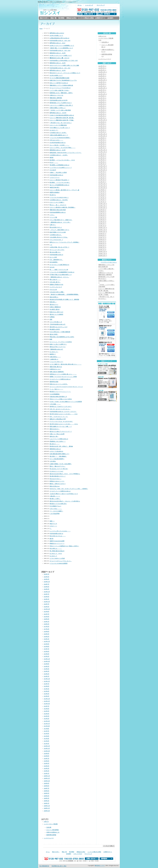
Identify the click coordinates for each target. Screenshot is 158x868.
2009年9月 (46, 784)
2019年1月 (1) (102, 104)
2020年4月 (46, 619)
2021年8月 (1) (102, 96)
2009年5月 (46, 793)
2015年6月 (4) (102, 128)
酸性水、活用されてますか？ (58, 484)
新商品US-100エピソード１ (57, 481)
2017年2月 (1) (102, 110)
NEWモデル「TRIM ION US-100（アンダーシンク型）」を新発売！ (69, 489)
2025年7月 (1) (102, 66)
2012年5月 (46, 711)
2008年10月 (47, 811)
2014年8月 (46, 664)
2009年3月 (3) (102, 246)
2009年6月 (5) (102, 240)
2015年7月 (46, 649)
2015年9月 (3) (102, 122)
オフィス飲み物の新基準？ (57, 459)
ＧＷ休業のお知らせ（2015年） (58, 133)
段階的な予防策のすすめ (56, 285)
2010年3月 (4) (102, 222)
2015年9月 (46, 644)
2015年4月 (46, 654)
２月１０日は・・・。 (56, 509)
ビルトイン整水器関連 (52, 830)
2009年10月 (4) (103, 232)
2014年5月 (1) (102, 140)
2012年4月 (46, 714)
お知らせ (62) (102, 36)
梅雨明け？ (53, 354)
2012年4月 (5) (102, 178)
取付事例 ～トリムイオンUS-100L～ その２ (62, 160)
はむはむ (52, 267)
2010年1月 (46, 774)
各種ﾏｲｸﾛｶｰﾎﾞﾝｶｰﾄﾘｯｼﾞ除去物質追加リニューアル (63, 80)
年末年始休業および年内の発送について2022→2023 (64, 61)
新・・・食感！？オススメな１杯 (59, 270)
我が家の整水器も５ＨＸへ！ (58, 476)
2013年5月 (46, 689)
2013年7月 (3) (102, 154)
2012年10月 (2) (103, 170)
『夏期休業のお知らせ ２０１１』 (59, 277)
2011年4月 (46, 736)
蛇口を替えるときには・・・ (58, 536)
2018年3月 (46, 624)
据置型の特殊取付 (55, 193)
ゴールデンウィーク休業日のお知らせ (60, 379)
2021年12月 (47, 609)
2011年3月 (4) (102, 198)
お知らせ (46, 822)
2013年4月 (46, 691)
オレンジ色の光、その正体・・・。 (60, 145)
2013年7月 (46, 684)
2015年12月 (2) (103, 120)
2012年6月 (46, 709)
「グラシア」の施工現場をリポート (60, 230)
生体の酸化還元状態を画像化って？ (60, 454)
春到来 (52, 158)
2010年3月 (46, 769)
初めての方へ (44, 18)
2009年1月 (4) (102, 250)
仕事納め (52, 317)
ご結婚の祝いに (54, 359)
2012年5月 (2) (102, 176)
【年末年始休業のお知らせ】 (58, 324)
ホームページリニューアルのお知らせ (60, 88)
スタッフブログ (78, 854)
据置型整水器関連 (51, 835)
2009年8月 (46, 786)
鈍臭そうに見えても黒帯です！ (58, 344)
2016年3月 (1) (102, 114)
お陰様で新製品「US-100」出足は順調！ (61, 464)
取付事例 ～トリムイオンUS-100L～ (60, 183)
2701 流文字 (53, 170)
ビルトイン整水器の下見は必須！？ (60, 180)
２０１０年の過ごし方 (56, 322)
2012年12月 (47, 699)
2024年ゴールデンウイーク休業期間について (62, 46)
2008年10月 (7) (103, 256)
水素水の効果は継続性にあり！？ (59, 135)
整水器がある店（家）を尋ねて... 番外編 (61, 446)
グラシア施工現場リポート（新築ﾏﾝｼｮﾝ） (61, 220)
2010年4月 (46, 766)
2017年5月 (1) (102, 108)
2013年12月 (47, 679)
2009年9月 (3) (102, 234)
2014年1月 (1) (102, 148)
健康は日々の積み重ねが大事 (58, 419)
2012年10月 (47, 704)
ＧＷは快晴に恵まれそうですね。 (59, 237)
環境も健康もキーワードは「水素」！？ (61, 427)
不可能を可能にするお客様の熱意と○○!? (61, 275)
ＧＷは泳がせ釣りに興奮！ (57, 292)
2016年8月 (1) (102, 112)
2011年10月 (47, 726)
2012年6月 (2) (102, 174)
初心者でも (53, 195)
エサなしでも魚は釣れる (56, 452)
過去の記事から (54, 297)
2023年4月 (46, 597)
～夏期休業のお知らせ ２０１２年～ (60, 222)
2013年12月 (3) (103, 150)
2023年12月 (47, 592)
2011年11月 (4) (103, 186)
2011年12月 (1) (103, 184)
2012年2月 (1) (102, 182)
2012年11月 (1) (103, 168)
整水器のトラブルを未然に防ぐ (58, 504)
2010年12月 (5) (103, 204)
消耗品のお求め (71, 18)
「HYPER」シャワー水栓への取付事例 (60, 110)
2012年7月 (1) (102, 172)
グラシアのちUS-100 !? (56, 240)
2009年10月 (47, 781)
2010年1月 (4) (102, 226)
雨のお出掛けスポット (56, 227)
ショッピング (89, 5)
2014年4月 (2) (102, 142)
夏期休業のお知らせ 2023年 (58, 53)
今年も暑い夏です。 (55, 282)
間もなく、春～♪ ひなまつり (58, 205)
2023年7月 (46, 594)
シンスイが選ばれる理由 (86, 18)
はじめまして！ (54, 130)
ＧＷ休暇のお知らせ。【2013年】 (59, 200)
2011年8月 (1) (102, 190)
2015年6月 (46, 652)
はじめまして (53, 556)
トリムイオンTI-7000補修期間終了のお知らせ (62, 272)
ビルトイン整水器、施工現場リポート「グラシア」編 (64, 190)
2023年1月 (46, 599)
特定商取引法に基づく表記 (59, 866)
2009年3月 (46, 798)
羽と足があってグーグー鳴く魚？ (59, 469)
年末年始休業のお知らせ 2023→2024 (60, 51)
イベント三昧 (53, 217)
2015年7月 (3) (102, 126)
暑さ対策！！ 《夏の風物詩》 (58, 457)
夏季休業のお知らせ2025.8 (57, 33)
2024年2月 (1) (102, 78)
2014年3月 (46, 671)
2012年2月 (46, 719)
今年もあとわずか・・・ (56, 140)
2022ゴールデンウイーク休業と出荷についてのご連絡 (64, 66)
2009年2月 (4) (102, 248)
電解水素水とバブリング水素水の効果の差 (61, 86)
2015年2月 (46, 657)
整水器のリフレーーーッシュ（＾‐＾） (60, 392)
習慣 (51, 320)
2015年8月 (46, 647)
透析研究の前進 (54, 382)
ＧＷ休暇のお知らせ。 (56, 235)
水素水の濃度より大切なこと (58, 108)
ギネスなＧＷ (53, 290)
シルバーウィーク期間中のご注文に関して (61, 105)
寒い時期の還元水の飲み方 (57, 551)
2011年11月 (47, 724)
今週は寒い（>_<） (55, 496)
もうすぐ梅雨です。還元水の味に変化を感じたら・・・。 (66, 364)
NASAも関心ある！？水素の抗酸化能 (60, 332)
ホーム (80, 5)
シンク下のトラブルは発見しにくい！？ (61, 168)
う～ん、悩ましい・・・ (56, 389)
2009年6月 (46, 791)
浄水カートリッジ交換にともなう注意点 (61, 399)
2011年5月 (46, 734)
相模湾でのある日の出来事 (57, 541)
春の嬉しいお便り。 (55, 499)
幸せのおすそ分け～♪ (56, 479)
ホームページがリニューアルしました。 (61, 561)
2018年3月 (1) (102, 106)
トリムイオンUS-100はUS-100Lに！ (59, 198)
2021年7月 (46, 614)
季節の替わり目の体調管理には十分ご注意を (62, 337)
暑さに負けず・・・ (55, 280)
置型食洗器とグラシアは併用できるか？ (61, 103)
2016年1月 (46, 639)
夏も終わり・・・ (55, 444)
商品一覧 (53, 18)
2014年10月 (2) (103, 136)
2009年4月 (46, 796)
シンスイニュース (49, 838)
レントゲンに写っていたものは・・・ (60, 531)
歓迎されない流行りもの (56, 312)
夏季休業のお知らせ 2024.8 (57, 43)
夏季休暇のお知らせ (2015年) (58, 113)
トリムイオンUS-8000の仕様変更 (59, 564)
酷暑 (51, 339)
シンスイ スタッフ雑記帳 (51, 824)
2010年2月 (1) (102, 224)
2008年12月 (47, 806)
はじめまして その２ (56, 554)
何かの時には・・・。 (56, 549)
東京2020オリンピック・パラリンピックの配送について (65, 73)
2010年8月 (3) (102, 212)
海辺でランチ (53, 524)
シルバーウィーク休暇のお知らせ (59, 439)
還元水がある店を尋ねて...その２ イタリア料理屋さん (65, 474)
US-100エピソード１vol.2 (56, 471)
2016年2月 (46, 637)
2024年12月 (47, 582)
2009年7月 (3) (102, 238)
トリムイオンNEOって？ (56, 362)
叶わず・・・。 (54, 163)
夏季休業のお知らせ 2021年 (58, 71)
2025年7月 (46, 574)
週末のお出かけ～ (55, 429)
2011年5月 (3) (102, 194)
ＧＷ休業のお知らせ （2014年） (59, 155)
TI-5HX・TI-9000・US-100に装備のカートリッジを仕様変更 (66, 402)
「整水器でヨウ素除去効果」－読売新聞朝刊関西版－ (64, 295)
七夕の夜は (53, 461)
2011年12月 (47, 721)
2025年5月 (46, 577)
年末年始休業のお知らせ (56, 175)
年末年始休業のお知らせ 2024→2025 (60, 41)
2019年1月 (46, 622)
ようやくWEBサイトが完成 (57, 559)
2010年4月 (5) (102, 220)
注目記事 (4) (105, 42)
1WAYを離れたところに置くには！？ (60, 128)
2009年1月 (46, 803)
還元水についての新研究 (56, 315)
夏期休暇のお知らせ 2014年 (58, 150)
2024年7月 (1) (102, 74)
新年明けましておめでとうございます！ (61, 407)
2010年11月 (47, 749)
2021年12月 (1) (103, 94)
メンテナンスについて (56, 287)
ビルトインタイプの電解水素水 (58, 125)
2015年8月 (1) (102, 124)
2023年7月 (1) (102, 82)
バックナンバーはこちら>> (109, 262)
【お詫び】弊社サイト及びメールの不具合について (64, 494)
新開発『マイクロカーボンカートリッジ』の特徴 (63, 377)
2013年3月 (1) (102, 162)
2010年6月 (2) (102, 216)
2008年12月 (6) (103, 252)
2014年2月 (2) (102, 146)
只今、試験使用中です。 (56, 260)
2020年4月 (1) (102, 102)
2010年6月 (46, 761)
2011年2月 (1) (102, 200)
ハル (51, 245)
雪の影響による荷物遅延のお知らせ (60, 165)
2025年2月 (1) (102, 70)
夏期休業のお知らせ (55, 449)
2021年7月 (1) (102, 98)
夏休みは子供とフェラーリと (58, 347)
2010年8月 (46, 756)
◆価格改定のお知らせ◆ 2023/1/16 (59, 58)
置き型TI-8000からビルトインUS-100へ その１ (64, 424)
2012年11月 (47, 701)
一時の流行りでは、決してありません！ (61, 123)
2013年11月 (47, 681)
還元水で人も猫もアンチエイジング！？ (61, 432)
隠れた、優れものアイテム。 (58, 466)
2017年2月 (46, 629)
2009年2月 (46, 801)
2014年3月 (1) (102, 144)
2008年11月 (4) (103, 254)
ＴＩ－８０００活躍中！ (56, 511)
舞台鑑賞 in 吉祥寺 (55, 330)
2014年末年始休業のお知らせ (58, 143)
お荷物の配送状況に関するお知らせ (60, 38)
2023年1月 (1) (102, 86)
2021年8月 (46, 612)
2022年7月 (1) (102, 90)
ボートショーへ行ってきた (57, 250)
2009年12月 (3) (103, 228)
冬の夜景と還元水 (55, 310)
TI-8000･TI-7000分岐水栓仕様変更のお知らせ (62, 115)
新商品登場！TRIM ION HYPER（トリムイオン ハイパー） (66, 153)
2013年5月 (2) (102, 158)
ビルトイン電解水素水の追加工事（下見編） (62, 120)
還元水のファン (54, 305)
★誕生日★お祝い (55, 188)
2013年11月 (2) (103, 152)
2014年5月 (46, 667)
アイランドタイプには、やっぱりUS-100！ (61, 422)
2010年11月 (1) (103, 206)
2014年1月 (46, 676)
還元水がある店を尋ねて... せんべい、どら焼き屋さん (65, 501)
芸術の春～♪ (53, 302)
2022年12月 (47, 602)
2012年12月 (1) (103, 166)
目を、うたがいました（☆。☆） (59, 417)
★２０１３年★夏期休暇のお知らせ (60, 185)
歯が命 (52, 539)
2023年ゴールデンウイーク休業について (61, 56)
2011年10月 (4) (103, 188)
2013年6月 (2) (102, 156)
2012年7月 (46, 706)
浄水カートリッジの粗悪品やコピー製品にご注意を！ (64, 546)
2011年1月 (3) (102, 202)
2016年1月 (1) (102, 118)
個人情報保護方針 (44, 866)
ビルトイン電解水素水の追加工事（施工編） (62, 118)
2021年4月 (46, 617)
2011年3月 (46, 739)
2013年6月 (46, 686)
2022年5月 (46, 607)
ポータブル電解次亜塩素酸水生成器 (60, 78)
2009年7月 (46, 789)
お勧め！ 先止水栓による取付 (58, 173)
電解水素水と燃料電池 (56, 98)
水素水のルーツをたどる (56, 95)
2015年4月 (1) (102, 130)
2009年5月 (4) (102, 242)
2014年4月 (46, 669)
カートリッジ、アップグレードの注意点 (61, 342)
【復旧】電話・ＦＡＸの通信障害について (61, 48)
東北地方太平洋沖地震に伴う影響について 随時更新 (64, 300)
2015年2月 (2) (102, 132)
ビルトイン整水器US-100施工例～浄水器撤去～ (63, 208)
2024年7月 (46, 584)
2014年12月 (47, 659)
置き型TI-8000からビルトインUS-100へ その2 (64, 414)
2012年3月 (46, 716)
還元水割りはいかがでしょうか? (59, 327)
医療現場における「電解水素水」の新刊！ (61, 93)
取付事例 (61, 18)
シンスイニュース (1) (105, 59)
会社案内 (110, 18)
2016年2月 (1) (102, 116)
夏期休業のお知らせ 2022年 (58, 63)
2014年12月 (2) (103, 134)
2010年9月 (46, 754)
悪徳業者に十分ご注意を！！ (58, 442)
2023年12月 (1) (103, 80)
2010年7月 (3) (102, 214)
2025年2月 (46, 579)
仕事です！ (53, 225)
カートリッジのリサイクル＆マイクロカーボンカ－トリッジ (66, 387)
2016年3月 (46, 634)
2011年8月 (46, 729)
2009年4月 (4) (102, 244)
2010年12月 (47, 746)
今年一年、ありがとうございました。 (60, 409)
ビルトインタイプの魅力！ (57, 202)
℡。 (51, 529)
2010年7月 (46, 759)
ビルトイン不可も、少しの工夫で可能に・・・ (63, 148)
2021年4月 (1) (102, 100)
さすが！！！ (53, 526)
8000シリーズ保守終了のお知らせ (59, 83)
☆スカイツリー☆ (55, 178)
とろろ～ (52, 215)
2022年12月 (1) (103, 88)
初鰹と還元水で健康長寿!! (57, 372)
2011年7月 (46, 731)
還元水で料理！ (54, 335)
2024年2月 (46, 589)
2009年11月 (47, 778)
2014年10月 (47, 662)
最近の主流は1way (55, 486)
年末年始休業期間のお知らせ (58, 213)
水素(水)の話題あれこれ (53, 832)
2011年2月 (46, 741)
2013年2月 (46, 696)
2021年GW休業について (56, 76)
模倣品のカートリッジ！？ (57, 544)
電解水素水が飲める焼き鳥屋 (58, 210)
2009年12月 (47, 776)
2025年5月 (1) (102, 68)
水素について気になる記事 (57, 434)
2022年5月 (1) (102, 92)
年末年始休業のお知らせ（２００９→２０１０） (63, 412)
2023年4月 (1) (102, 84)
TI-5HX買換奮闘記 (55, 394)
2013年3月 (46, 694)
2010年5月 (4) (102, 218)
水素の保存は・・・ (55, 357)
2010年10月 (47, 751)
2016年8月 (46, 632)
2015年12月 (47, 642)
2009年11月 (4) (103, 230)
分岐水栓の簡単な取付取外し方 (58, 397)
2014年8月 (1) (102, 138)
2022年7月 (46, 604)
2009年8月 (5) (102, 236)
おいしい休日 (53, 257)
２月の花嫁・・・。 (55, 404)
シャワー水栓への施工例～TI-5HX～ (60, 91)
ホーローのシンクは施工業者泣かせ (59, 265)
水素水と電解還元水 (55, 307)
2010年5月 (46, 764)
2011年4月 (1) (102, 196)
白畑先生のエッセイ (55, 369)
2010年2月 (46, 771)
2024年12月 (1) (103, 72)
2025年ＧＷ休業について (56, 36)
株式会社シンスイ (100, 866)
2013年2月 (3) (102, 164)
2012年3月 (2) (102, 180)
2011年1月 (46, 744)
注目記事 (49, 828)
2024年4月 (46, 587)
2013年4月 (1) (102, 160)
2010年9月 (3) (102, 210)
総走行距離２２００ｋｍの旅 (58, 232)
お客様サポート (100, 18)
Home (41, 29)
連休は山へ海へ (54, 437)
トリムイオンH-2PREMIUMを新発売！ (60, 138)
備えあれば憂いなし (55, 252)
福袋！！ (52, 521)
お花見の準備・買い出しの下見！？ (60, 247)
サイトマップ (101, 5)
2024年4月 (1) (102, 76)
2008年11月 (47, 808)
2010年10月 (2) (103, 208)
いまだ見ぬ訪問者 (55, 514)
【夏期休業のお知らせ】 (56, 349)
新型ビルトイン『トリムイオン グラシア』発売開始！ (65, 242)
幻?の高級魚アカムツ (55, 506)
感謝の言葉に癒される (56, 367)
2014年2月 (46, 674)
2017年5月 (46, 627)
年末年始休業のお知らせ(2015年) (59, 100)
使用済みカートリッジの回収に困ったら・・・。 (63, 374)
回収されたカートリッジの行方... (59, 384)
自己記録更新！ (54, 262)
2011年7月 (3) (102, 192)
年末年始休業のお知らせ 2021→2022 (60, 68)
